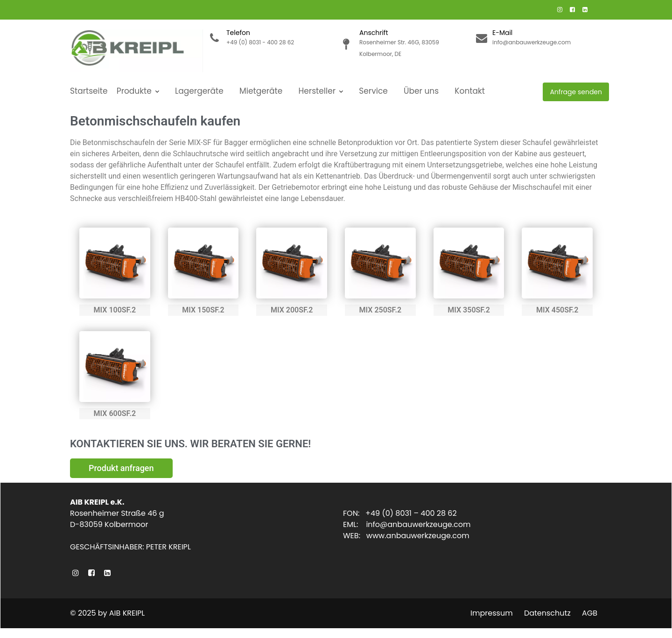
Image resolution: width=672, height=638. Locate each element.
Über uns (421, 91)
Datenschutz (547, 613)
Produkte (134, 91)
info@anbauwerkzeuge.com (419, 525)
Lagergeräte (199, 91)
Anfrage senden (576, 92)
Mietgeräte (261, 91)
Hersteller (317, 91)
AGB (590, 613)
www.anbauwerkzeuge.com (419, 536)
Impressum (492, 613)
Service (373, 91)
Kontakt (470, 91)
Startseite (89, 91)
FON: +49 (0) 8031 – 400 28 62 (401, 514)
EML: (357, 525)
